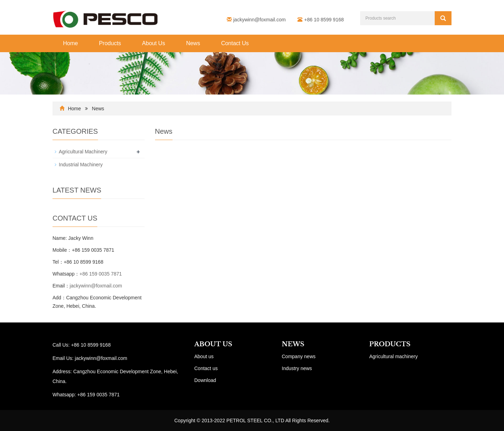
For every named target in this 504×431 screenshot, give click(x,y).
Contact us (206, 368)
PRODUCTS (390, 344)
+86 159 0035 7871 (101, 274)
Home (71, 43)
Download (205, 380)
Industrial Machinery (81, 165)
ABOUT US (213, 344)
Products (110, 43)
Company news (299, 356)
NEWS (293, 344)
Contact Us (235, 43)
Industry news (297, 368)
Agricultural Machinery (83, 152)
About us (204, 356)
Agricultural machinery (394, 356)
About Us (154, 43)
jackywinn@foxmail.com (260, 20)
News (193, 43)
